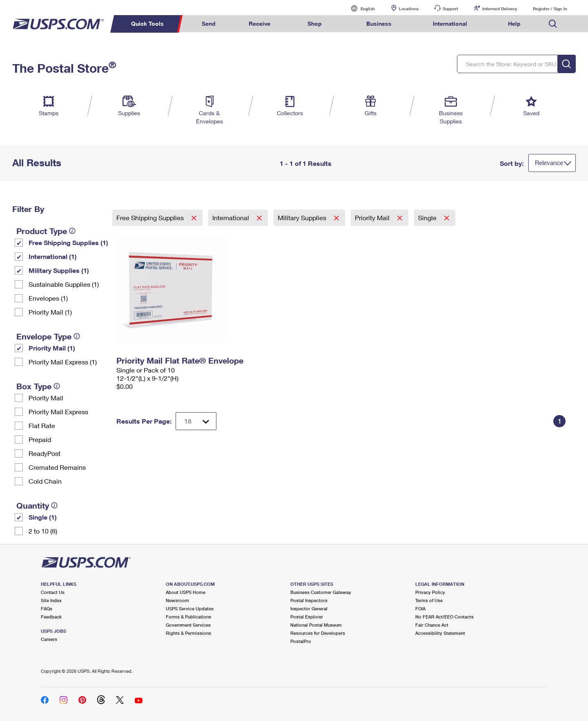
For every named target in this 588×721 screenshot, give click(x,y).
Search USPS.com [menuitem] (553, 24)
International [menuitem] (450, 23)
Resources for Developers (318, 633)
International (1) (53, 256)
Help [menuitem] (514, 23)
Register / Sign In (550, 9)
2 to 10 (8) (43, 531)
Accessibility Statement (440, 633)
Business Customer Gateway (321, 592)
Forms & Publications (188, 617)
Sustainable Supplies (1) (64, 284)
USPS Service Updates (190, 608)
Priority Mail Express (58, 412)
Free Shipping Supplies (151, 218)
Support (450, 9)
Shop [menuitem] (315, 23)
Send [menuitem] (209, 23)
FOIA (420, 608)
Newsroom (177, 600)
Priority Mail (46, 398)
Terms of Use (429, 600)
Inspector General (309, 608)
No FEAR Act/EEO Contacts (444, 617)
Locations (409, 9)
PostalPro (301, 641)
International (232, 218)
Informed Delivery (500, 9)
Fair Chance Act (432, 625)
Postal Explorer (307, 617)
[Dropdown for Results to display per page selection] (196, 421)
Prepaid (40, 439)
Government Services (188, 625)
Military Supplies (303, 218)
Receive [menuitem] (259, 23)
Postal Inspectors (309, 600)
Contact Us (53, 592)
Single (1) (43, 517)
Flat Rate (42, 425)
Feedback (51, 617)
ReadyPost (45, 453)
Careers (49, 639)
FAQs (47, 608)
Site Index (51, 600)
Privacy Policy (430, 592)
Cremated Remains (57, 467)
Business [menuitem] (379, 23)
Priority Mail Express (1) (63, 362)
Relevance (549, 163)
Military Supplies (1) (59, 270)
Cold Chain (45, 481)
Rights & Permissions (188, 633)
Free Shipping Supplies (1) (68, 242)
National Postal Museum (316, 625)
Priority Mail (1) (50, 312)
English (359, 8)
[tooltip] (72, 231)
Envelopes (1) (48, 298)
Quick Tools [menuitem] (147, 23)
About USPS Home (186, 592)
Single (428, 218)
